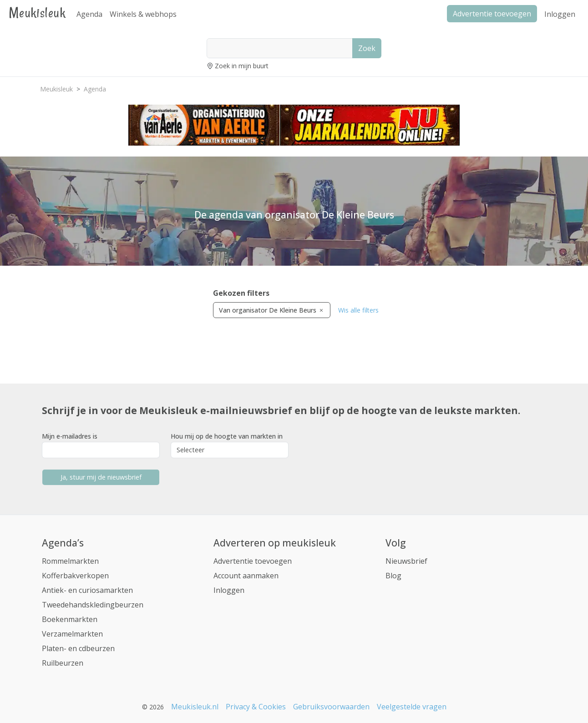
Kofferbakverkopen (75, 576)
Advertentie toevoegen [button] (492, 14)
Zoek (367, 48)
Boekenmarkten (70, 619)
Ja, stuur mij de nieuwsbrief (101, 477)
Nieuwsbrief (406, 561)
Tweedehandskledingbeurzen (93, 605)
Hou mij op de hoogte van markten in (227, 436)
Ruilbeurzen (63, 663)
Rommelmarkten (70, 561)
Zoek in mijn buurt (242, 66)
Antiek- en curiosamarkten (87, 590)
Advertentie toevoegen (253, 561)
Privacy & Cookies (256, 707)
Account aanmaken (246, 576)
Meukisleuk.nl (195, 707)
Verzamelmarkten (72, 634)
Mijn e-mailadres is (70, 436)
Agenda (89, 14)
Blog (393, 576)
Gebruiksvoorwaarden (331, 707)
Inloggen (560, 14)
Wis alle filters (358, 310)
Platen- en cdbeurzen (78, 648)
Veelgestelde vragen (412, 707)
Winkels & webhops (143, 14)
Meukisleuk (37, 13)
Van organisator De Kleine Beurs (272, 310)
